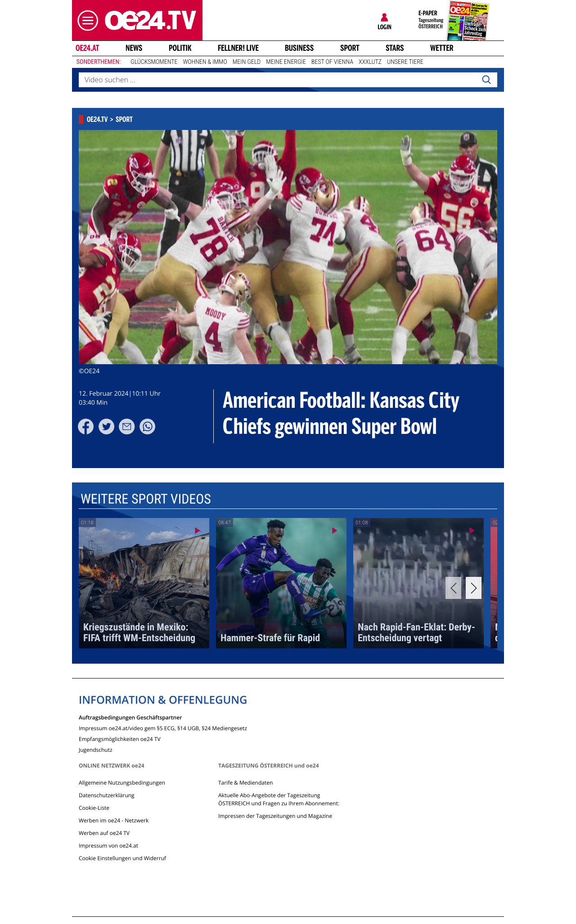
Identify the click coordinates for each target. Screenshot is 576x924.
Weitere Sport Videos (146, 499)
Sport (350, 48)
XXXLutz (370, 62)
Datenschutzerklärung (107, 795)
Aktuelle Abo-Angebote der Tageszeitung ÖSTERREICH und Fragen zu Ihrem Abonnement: (279, 799)
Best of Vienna (332, 62)
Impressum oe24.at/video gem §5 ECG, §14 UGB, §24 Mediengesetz (163, 728)
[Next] (474, 588)
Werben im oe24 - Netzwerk (114, 820)
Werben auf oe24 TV (104, 833)
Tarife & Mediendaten (245, 783)
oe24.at (87, 48)
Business (299, 48)
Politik (180, 48)
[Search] (486, 80)
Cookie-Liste (94, 808)
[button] (85, 20)
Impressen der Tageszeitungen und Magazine (275, 816)
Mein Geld (247, 62)
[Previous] (453, 588)
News (134, 48)
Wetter (442, 48)
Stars (395, 48)
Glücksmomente (154, 62)
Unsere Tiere (405, 62)
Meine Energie (286, 62)
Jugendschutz (96, 749)
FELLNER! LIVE (238, 48)
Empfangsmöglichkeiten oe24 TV (120, 739)
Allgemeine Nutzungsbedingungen (122, 783)
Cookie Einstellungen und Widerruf (122, 858)
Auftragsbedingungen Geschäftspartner (130, 717)
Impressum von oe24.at (108, 846)
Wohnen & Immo (205, 62)
